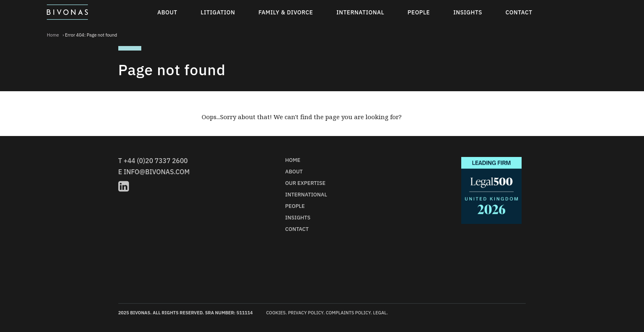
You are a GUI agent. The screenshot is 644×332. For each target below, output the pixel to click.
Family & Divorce (286, 12)
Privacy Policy (306, 313)
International (360, 12)
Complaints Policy (348, 313)
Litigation (218, 12)
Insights (468, 12)
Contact (519, 12)
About (167, 12)
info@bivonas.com (157, 172)
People (419, 12)
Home (53, 35)
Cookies (276, 313)
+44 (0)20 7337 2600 (156, 161)
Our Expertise (305, 183)
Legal (380, 313)
